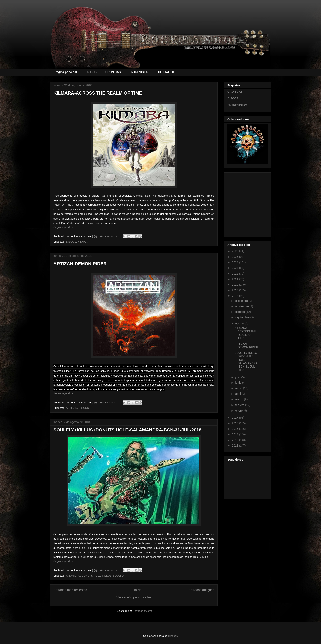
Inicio (138, 590)
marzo (240, 399)
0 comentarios (109, 236)
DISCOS (91, 72)
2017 (236, 418)
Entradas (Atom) (142, 611)
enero (239, 411)
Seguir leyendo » (63, 227)
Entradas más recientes (70, 590)
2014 (236, 434)
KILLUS (107, 576)
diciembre (242, 301)
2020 (236, 285)
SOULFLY (119, 576)
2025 (236, 257)
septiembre (243, 317)
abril (238, 394)
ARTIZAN (72, 408)
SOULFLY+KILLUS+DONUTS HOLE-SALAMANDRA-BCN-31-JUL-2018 (127, 430)
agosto (240, 323)
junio (239, 383)
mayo (239, 388)
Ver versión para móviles (134, 597)
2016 (236, 423)
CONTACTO (166, 72)
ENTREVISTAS (140, 72)
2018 (236, 296)
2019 (236, 290)
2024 (236, 262)
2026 (236, 251)
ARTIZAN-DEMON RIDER (80, 264)
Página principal (66, 72)
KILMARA (84, 242)
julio (238, 377)
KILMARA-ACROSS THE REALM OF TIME (98, 93)
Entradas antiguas (201, 590)
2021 (236, 279)
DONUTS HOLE (91, 576)
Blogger (173, 636)
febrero (240, 405)
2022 (236, 274)
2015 (236, 429)
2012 (236, 445)
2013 (236, 440)
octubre (240, 312)
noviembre (242, 306)
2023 (236, 268)
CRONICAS (113, 72)
